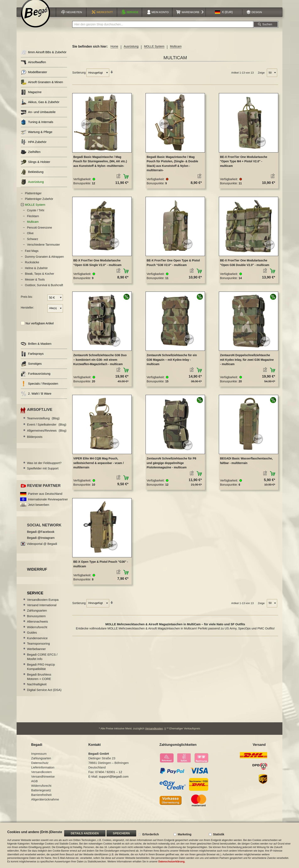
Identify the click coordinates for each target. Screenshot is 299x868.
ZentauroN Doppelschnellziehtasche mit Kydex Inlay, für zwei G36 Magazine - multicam (247, 365)
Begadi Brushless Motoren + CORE (39, 682)
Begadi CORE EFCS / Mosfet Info (42, 662)
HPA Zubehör (34, 147)
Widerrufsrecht (37, 632)
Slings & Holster (36, 167)
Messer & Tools (35, 285)
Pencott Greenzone (40, 233)
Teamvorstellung (43, 423)
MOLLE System (154, 52)
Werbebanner (36, 654)
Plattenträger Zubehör (39, 204)
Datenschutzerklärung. (172, 862)
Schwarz (33, 244)
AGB (34, 786)
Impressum (39, 759)
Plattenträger (33, 198)
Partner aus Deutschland (45, 499)
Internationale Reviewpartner (48, 504)
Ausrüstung (131, 52)
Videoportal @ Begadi (42, 549)
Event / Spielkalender (47, 430)
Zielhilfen (31, 157)
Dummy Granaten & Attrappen (44, 262)
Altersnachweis (37, 627)
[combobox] (163, 30)
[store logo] (36, 18)
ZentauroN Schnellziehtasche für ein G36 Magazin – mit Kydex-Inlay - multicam (172, 365)
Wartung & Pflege (37, 137)
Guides (32, 638)
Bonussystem (36, 621)
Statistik (219, 834)
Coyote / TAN (36, 215)
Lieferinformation (43, 773)
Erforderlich (151, 834)
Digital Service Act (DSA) (44, 695)
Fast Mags (32, 256)
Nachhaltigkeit (37, 689)
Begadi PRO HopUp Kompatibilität (41, 672)
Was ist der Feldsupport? (44, 468)
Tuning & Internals (37, 127)
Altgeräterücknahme (45, 805)
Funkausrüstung (36, 379)
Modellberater (34, 77)
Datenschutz (40, 768)
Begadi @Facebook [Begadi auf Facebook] (41, 537)
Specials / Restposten (39, 389)
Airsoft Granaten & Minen (42, 87)
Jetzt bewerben (39, 510)
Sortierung (79, 78)
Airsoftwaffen (33, 67)
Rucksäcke (32, 267)
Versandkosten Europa (43, 605)
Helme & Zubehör (36, 273)
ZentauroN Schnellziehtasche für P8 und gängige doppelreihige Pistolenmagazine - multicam (171, 468)
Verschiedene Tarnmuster (44, 250)
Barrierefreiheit (41, 800)
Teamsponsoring (38, 649)
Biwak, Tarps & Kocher (40, 279)
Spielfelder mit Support (43, 473)
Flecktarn (33, 221)
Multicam (33, 227)
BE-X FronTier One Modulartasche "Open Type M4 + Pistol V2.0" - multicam (244, 167)
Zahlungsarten (37, 616)
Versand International (42, 610)
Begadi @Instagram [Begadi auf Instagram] (41, 543)
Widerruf (37, 575)
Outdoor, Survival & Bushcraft (44, 290)
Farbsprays (32, 359)
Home (114, 52)
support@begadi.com (114, 782)
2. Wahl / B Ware (36, 399)
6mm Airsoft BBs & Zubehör (44, 57)
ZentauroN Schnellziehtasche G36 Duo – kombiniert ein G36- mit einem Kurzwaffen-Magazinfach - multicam (100, 365)
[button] (224, 17)
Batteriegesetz (41, 795)
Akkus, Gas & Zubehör (40, 107)
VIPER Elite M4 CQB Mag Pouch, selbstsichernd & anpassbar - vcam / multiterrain (99, 468)
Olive (30, 238)
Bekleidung (32, 177)
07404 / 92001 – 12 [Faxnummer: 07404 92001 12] (109, 777)
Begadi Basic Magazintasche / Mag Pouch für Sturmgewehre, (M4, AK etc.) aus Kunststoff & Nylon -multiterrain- (100, 167)
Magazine (31, 97)
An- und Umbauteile (38, 117)
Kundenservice (37, 643)
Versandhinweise (43, 782)
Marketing (185, 834)
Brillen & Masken (36, 349)
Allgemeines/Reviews (47, 436)
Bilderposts (35, 442)
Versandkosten (154, 734)
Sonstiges (31, 369)
